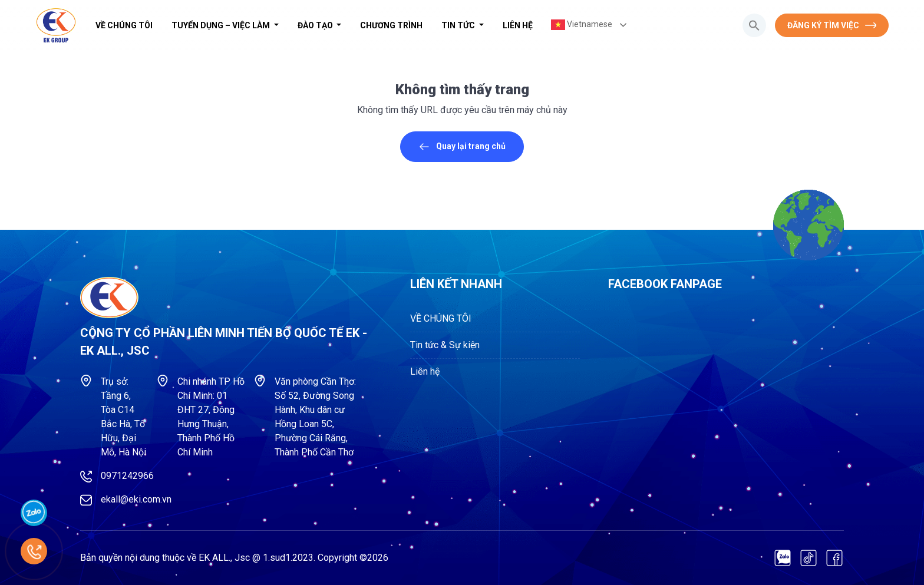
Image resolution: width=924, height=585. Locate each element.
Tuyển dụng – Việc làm (222, 25)
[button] (754, 25)
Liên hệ (518, 25)
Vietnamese (582, 25)
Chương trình (391, 25)
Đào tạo (316, 25)
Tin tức (459, 25)
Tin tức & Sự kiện (445, 345)
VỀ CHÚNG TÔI (124, 25)
